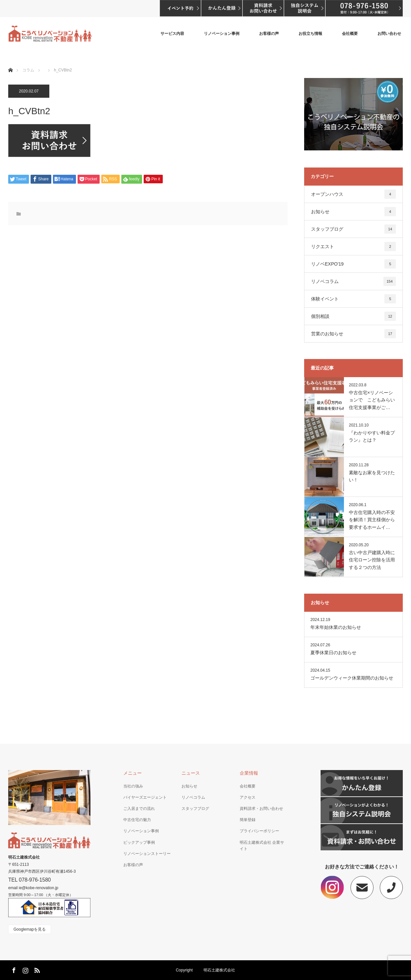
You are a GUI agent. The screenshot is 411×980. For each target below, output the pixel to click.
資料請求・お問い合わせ (261, 809)
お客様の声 (269, 34)
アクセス (248, 797)
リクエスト (353, 246)
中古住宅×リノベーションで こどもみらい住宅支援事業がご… (372, 400)
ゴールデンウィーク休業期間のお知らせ (352, 678)
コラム (28, 70)
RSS (36, 969)
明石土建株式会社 (24, 857)
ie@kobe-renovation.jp (38, 888)
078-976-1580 (35, 880)
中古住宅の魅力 (137, 820)
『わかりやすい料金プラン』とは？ (372, 436)
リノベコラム (353, 281)
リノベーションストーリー (147, 854)
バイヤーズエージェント (145, 797)
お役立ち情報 (310, 34)
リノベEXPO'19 (353, 264)
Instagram (25, 969)
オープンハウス (353, 194)
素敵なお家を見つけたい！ (372, 476)
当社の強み (133, 786)
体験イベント (353, 299)
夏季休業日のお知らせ (333, 653)
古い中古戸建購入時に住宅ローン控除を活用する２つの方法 (372, 560)
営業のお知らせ (353, 334)
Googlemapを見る (30, 929)
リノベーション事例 (222, 34)
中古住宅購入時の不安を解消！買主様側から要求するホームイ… (372, 520)
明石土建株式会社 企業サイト (262, 846)
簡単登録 (248, 820)
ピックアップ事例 (139, 842)
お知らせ (353, 212)
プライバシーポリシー (259, 831)
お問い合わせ (389, 34)
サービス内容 (172, 34)
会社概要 (350, 34)
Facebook (13, 969)
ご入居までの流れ (139, 809)
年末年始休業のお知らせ (336, 627)
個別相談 (353, 316)
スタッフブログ (353, 229)
